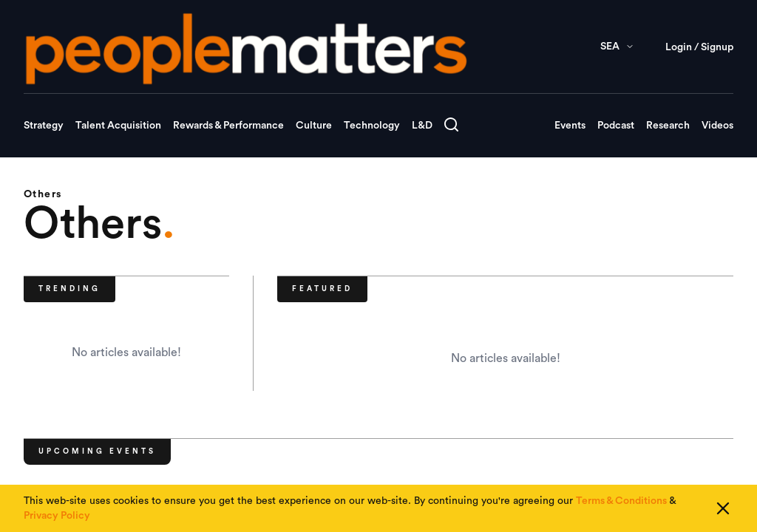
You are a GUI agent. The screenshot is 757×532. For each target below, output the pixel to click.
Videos (717, 126)
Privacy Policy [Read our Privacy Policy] (57, 516)
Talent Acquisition (118, 126)
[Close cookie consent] (723, 508)
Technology (372, 126)
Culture (314, 126)
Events (570, 126)
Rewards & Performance (228, 126)
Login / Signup (699, 47)
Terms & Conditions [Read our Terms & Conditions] (621, 501)
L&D (422, 126)
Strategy (44, 126)
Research (668, 126)
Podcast (616, 126)
